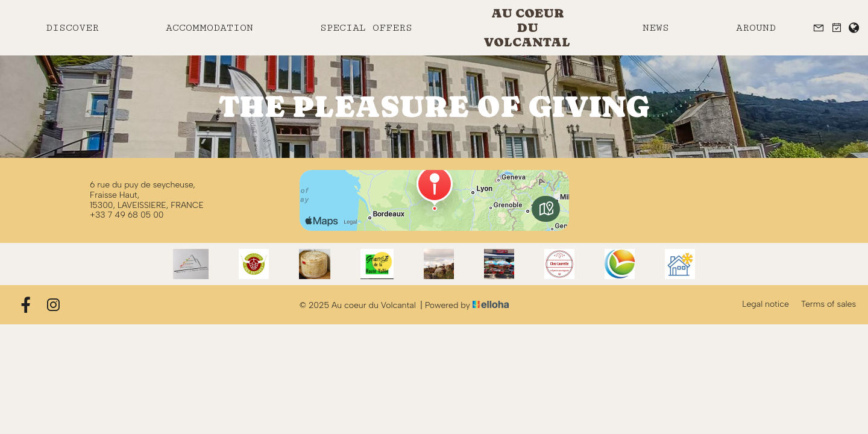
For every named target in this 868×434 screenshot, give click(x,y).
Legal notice (766, 304)
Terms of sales (829, 304)
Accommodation (209, 28)
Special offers (366, 28)
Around (756, 28)
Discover (72, 28)
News (656, 28)
